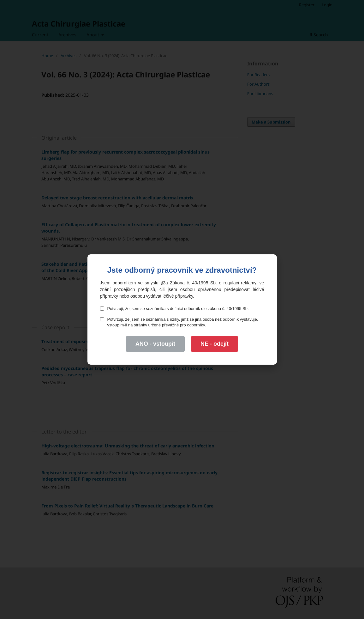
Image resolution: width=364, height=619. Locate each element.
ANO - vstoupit (155, 344)
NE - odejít (215, 344)
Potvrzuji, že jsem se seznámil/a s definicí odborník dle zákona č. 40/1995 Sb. (174, 309)
